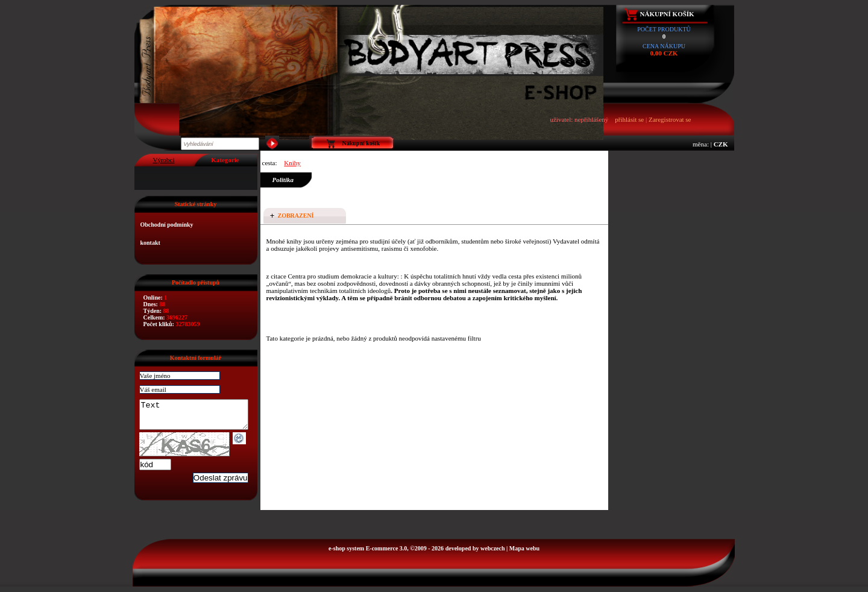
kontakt (150, 243)
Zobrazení (296, 216)
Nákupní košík (667, 14)
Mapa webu (524, 554)
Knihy (292, 163)
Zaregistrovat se (670, 119)
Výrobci (163, 160)
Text (200, 417)
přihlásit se (629, 119)
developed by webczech (475, 554)
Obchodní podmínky (167, 225)
